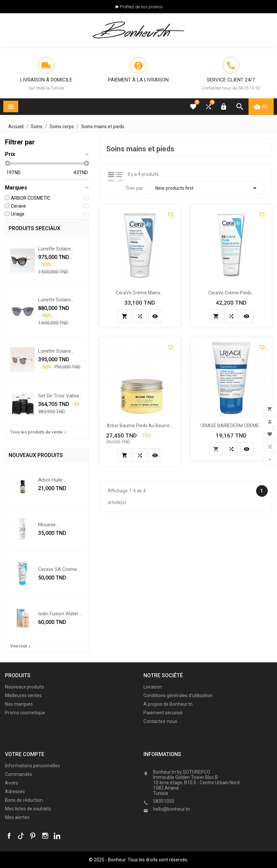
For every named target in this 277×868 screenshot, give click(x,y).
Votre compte (25, 754)
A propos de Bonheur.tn (168, 704)
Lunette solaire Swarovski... (55, 351)
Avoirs (12, 783)
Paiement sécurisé (163, 713)
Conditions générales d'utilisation (178, 695)
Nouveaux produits (25, 687)
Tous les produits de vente (39, 432)
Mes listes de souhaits (28, 809)
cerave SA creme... (59, 569)
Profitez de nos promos (141, 7)
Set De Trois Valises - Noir (60, 396)
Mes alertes (17, 817)
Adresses (15, 791)
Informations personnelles (32, 766)
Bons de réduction (24, 800)
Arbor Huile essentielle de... (55, 480)
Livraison (153, 687)
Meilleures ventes (23, 695)
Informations (166, 765)
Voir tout (21, 646)
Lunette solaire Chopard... (55, 249)
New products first (207, 188)
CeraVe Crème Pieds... (231, 293)
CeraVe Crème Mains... (140, 293)
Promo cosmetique (25, 713)
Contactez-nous (160, 721)
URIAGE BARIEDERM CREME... (231, 426)
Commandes (19, 774)
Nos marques (19, 704)
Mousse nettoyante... (52, 525)
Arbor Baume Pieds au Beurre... (140, 426)
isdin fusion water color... (58, 614)
